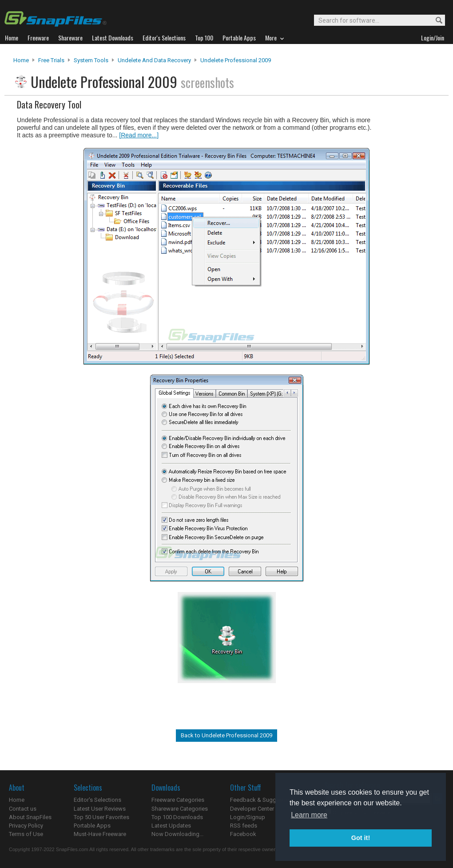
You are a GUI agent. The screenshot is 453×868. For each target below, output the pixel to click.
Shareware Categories (180, 809)
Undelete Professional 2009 (236, 60)
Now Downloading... (177, 834)
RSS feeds (244, 826)
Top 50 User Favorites (101, 817)
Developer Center (252, 809)
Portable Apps (92, 826)
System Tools (91, 60)
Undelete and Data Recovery (154, 60)
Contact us (23, 809)
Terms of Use (26, 834)
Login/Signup (248, 817)
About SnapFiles (30, 817)
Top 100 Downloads (177, 817)
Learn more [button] (309, 815)
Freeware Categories (178, 800)
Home (21, 60)
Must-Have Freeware (100, 834)
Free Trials (51, 60)
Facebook (243, 834)
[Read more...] (139, 135)
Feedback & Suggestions (263, 800)
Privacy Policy (26, 826)
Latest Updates (171, 826)
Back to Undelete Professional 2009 (226, 735)
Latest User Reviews (100, 809)
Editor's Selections (97, 800)
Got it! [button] (361, 838)
